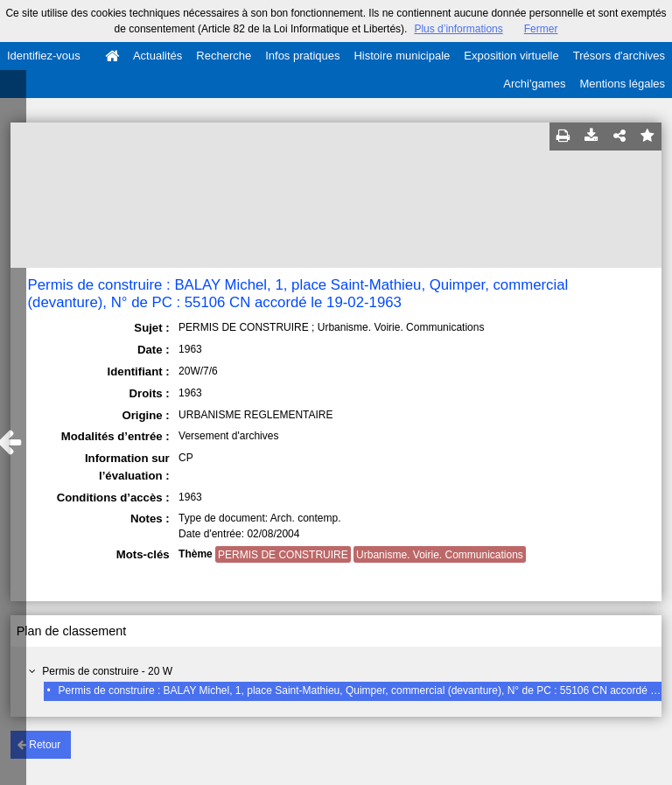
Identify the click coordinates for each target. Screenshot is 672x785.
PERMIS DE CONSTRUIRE (283, 555)
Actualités (157, 56)
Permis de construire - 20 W (107, 671)
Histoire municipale (402, 56)
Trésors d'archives (619, 56)
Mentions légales (622, 84)
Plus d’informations (458, 29)
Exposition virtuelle (511, 56)
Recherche (224, 56)
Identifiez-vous (44, 56)
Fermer (541, 29)
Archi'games (534, 84)
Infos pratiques (302, 56)
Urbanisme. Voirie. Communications (440, 555)
